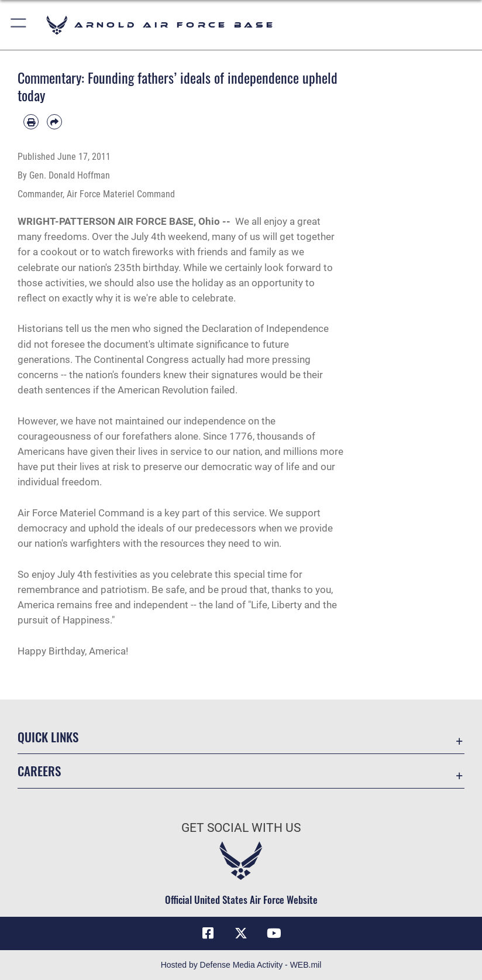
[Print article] (31, 122)
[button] (19, 25)
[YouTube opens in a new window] (274, 933)
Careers (39, 771)
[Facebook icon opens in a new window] (208, 933)
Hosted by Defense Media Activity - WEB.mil (241, 965)
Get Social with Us (241, 828)
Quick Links (48, 737)
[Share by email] (54, 122)
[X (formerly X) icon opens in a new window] (241, 933)
